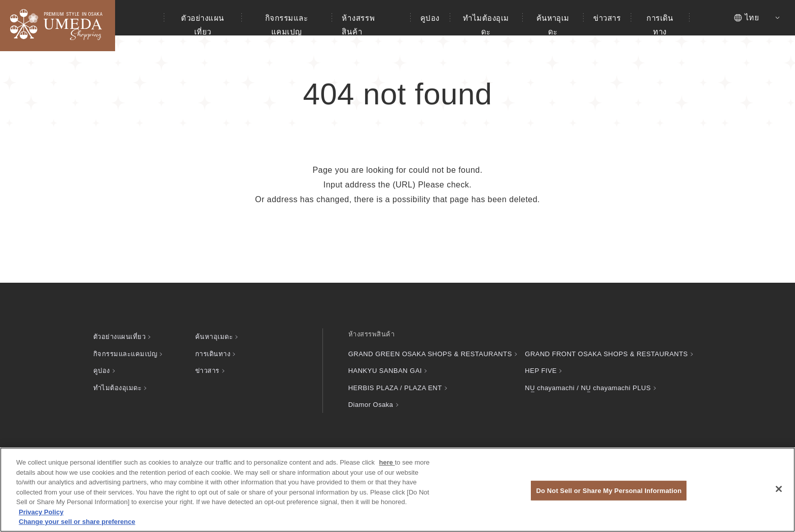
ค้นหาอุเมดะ (553, 25)
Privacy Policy (41, 512)
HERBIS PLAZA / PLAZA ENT (395, 388)
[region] (397, 490)
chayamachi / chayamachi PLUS (588, 388)
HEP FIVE (541, 371)
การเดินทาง (660, 25)
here (387, 462)
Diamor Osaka (371, 405)
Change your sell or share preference (77, 522)
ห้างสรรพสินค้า (358, 25)
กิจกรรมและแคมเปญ (286, 25)
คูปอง (430, 18)
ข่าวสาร (607, 18)
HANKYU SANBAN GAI (385, 371)
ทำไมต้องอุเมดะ (486, 25)
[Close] (779, 489)
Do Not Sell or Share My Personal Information (609, 490)
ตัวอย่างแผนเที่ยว (202, 25)
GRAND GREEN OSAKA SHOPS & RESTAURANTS (430, 354)
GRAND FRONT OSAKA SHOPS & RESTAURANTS (606, 354)
